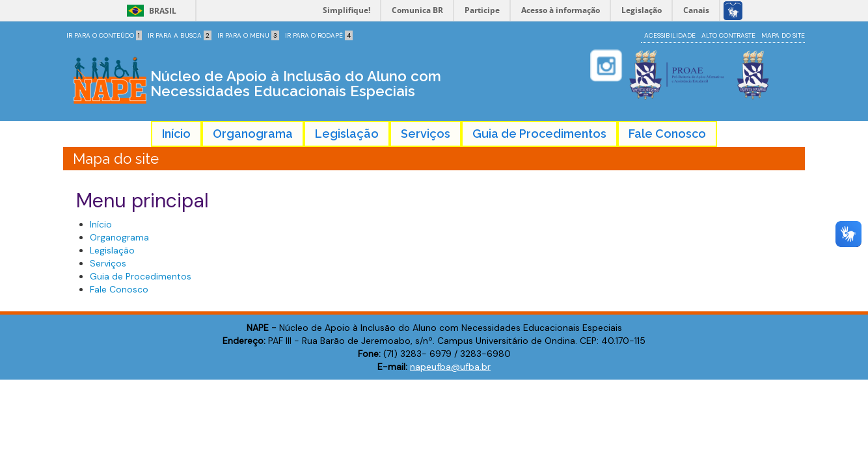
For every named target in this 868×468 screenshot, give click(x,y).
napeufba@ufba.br (450, 367)
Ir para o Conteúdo (104, 35)
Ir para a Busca (180, 35)
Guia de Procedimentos (539, 134)
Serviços (426, 134)
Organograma (253, 134)
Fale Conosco (667, 134)
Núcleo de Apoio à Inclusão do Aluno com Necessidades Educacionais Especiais (296, 84)
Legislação (347, 134)
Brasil (149, 11)
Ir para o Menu (248, 35)
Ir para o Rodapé (319, 35)
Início (176, 134)
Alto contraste (728, 35)
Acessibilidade (670, 35)
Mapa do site (783, 35)
